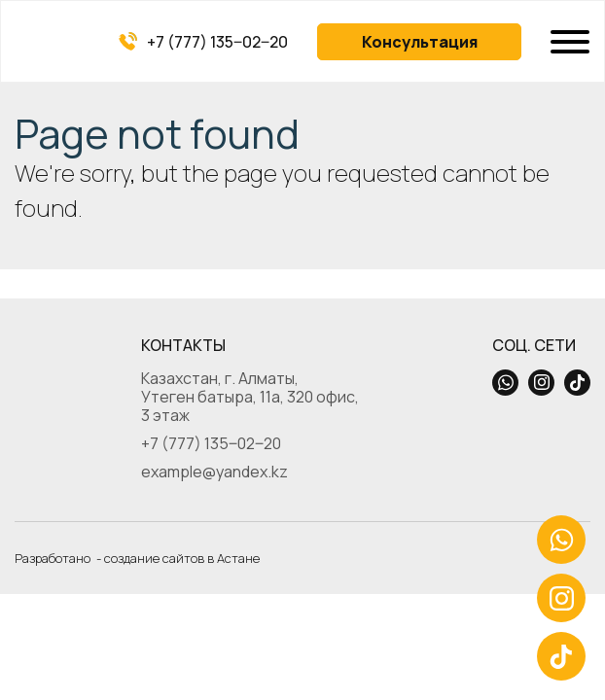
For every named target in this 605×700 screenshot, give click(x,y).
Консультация (420, 42)
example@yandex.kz (214, 472)
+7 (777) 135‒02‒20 (211, 443)
